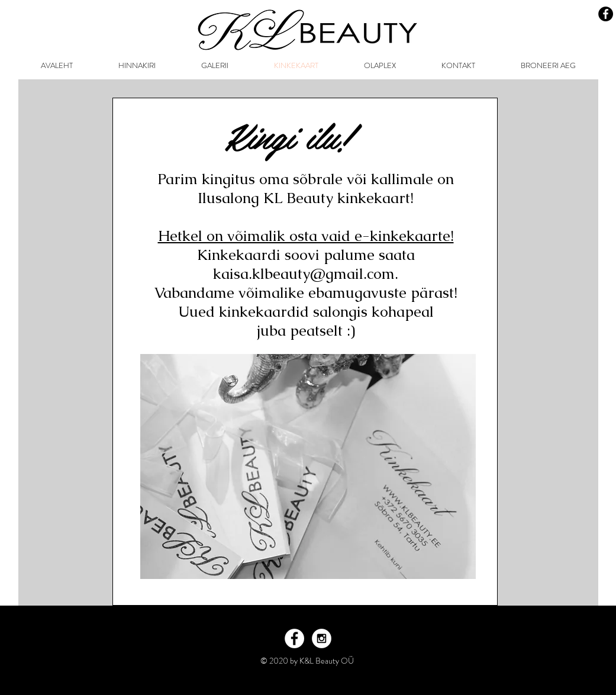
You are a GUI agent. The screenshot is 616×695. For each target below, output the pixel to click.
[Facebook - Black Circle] (606, 14)
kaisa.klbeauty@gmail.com (304, 274)
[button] (215, 66)
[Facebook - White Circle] (294, 638)
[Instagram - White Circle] (322, 638)
